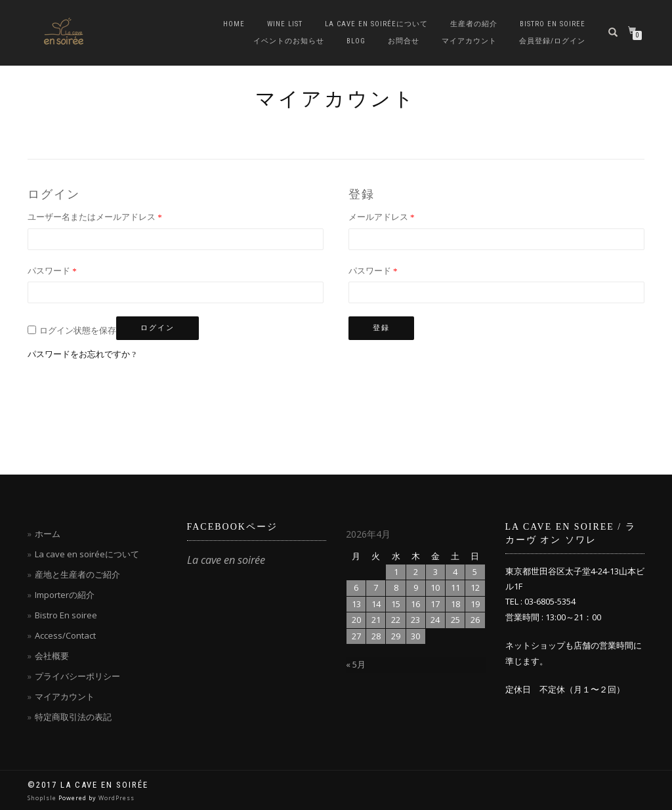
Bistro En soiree (66, 615)
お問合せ (404, 41)
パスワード (52, 271)
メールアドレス (382, 217)
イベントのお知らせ (289, 41)
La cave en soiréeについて (376, 24)
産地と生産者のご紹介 (77, 574)
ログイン (157, 328)
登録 (381, 328)
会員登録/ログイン (552, 41)
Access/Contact (65, 635)
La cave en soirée (226, 560)
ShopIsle (43, 798)
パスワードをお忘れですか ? (82, 354)
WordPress (116, 798)
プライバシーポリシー (77, 676)
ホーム (48, 534)
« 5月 (356, 664)
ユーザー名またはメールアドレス (95, 217)
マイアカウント (469, 41)
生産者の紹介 (474, 24)
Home (234, 24)
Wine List (285, 24)
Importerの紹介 (65, 595)
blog (356, 41)
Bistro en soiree (553, 24)
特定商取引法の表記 (73, 717)
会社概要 (52, 656)
